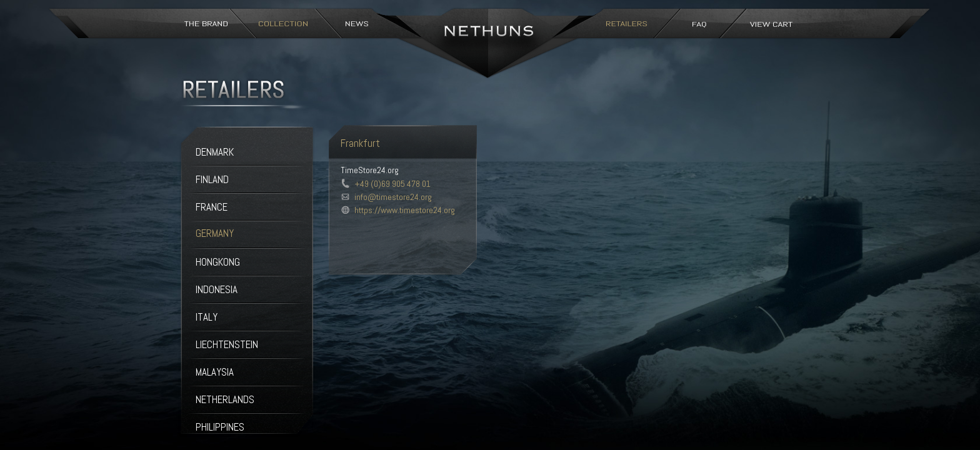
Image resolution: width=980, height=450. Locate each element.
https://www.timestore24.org (405, 210)
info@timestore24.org (393, 197)
